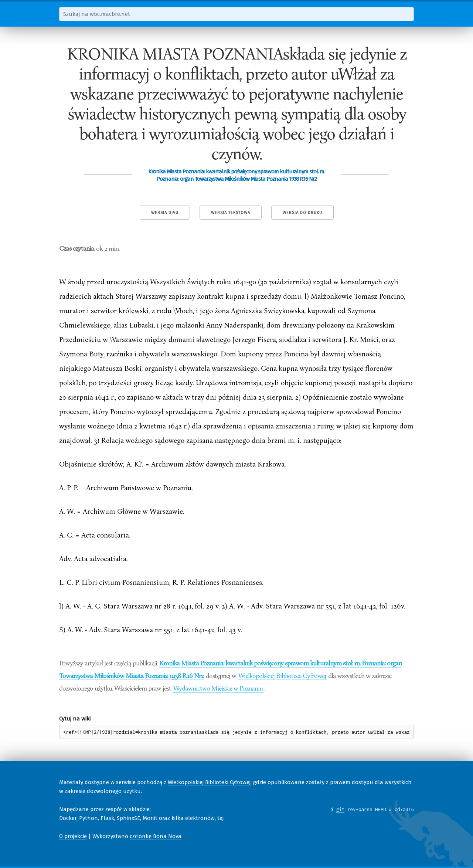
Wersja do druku (302, 213)
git (341, 809)
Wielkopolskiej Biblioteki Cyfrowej (209, 782)
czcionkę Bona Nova (156, 836)
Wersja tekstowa (231, 213)
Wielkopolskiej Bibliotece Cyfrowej (282, 675)
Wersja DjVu (165, 213)
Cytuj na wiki (75, 719)
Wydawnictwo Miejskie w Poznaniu (218, 688)
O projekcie (73, 836)
